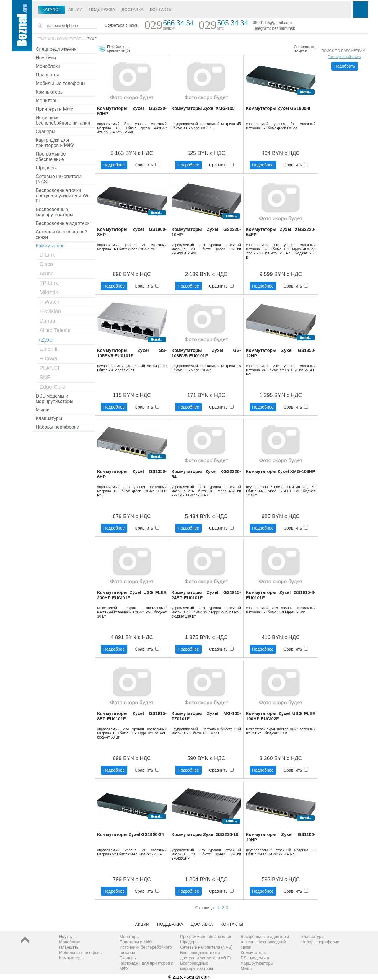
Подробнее (114, 165)
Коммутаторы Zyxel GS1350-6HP (132, 474)
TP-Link (49, 283)
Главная (46, 39)
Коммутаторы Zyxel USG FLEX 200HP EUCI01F (132, 595)
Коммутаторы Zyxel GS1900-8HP (132, 232)
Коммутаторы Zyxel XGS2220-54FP (281, 232)
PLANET (50, 368)
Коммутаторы (71, 39)
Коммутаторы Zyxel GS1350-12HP (281, 353)
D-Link (47, 255)
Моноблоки (48, 66)
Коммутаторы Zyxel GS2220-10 (205, 834)
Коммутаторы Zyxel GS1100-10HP (281, 837)
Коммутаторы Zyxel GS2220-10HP (206, 232)
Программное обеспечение (51, 157)
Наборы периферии (58, 427)
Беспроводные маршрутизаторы (54, 212)
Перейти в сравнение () (119, 49)
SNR (45, 378)
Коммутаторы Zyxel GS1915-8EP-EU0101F (132, 716)
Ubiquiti (48, 349)
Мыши (43, 410)
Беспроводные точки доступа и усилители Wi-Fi (63, 196)
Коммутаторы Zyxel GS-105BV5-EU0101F (132, 353)
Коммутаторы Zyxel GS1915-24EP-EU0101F (206, 595)
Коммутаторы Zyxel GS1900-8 (278, 108)
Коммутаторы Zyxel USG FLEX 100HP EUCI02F (281, 716)
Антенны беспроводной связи (61, 235)
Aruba (47, 274)
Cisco (46, 264)
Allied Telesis (55, 330)
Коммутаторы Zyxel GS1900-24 (131, 834)
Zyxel (93, 39)
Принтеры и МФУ (54, 109)
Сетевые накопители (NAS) (59, 179)
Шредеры (46, 168)
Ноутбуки (46, 58)
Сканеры (45, 132)
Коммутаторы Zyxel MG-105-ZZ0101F (206, 716)
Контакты (161, 9)
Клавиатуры (49, 418)
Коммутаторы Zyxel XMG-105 (203, 108)
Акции (75, 9)
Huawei (48, 359)
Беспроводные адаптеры (63, 223)
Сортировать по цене (304, 49)
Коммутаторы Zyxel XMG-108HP (281, 471)
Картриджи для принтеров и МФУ (55, 143)
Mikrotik (49, 293)
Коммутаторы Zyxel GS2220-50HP (132, 111)
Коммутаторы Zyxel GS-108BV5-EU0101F (206, 353)
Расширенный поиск (344, 57)
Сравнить (147, 165)
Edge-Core (52, 387)
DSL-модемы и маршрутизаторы (54, 399)
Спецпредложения (56, 49)
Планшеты (47, 75)
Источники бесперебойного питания (63, 120)
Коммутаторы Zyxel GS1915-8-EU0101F (281, 595)
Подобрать (345, 66)
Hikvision (50, 311)
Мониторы (47, 101)
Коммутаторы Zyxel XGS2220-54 (206, 474)
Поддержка (102, 9)
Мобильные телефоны (61, 83)
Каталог (52, 9)
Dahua (47, 321)
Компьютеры (50, 92)
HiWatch (49, 302)
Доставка (133, 9)
